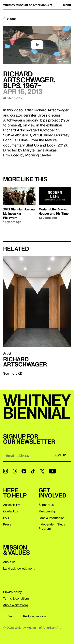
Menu (67, 5)
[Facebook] (24, 471)
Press (7, 524)
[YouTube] (52, 471)
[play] (37, 45)
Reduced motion (32, 616)
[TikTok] (33, 471)
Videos (12, 19)
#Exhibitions (12, 98)
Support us (46, 505)
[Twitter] (42, 471)
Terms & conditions (16, 598)
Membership (47, 511)
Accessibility (12, 505)
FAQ (6, 518)
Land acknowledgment (19, 568)
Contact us (11, 511)
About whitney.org (16, 605)
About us (9, 562)
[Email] (26, 455)
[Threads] (15, 471)
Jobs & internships (52, 518)
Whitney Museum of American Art (28, 5)
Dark (9, 616)
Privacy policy (12, 592)
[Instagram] (6, 471)
